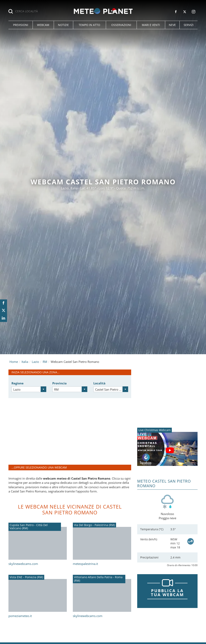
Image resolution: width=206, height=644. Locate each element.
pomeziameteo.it (20, 616)
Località (99, 383)
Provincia (59, 383)
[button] (21, 25)
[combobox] (29, 389)
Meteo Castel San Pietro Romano (164, 484)
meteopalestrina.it (85, 564)
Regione (18, 383)
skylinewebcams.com (23, 564)
